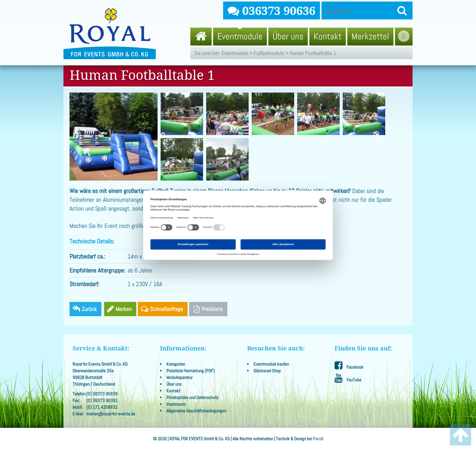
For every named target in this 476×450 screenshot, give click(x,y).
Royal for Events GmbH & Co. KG (110, 34)
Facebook (349, 365)
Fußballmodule (269, 53)
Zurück (89, 309)
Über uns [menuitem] (288, 36)
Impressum (176, 404)
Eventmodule (235, 53)
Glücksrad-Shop (267, 371)
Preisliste (208, 309)
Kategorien (176, 364)
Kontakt (173, 391)
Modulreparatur (179, 377)
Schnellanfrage (167, 309)
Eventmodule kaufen (271, 364)
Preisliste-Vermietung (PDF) (190, 371)
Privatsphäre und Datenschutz (192, 398)
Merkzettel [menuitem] (370, 36)
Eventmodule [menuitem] (240, 36)
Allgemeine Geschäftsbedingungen (196, 411)
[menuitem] (201, 37)
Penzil (318, 439)
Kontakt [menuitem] (328, 36)
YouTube (348, 378)
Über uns (174, 384)
